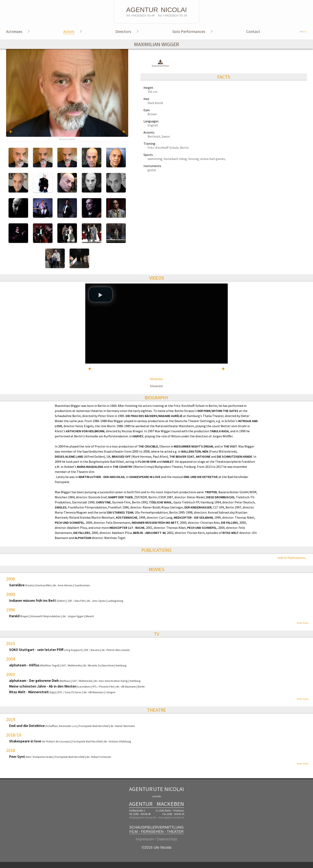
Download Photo (160, 64)
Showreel (156, 379)
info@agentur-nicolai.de (142, 817)
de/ (303, 31)
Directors (123, 31)
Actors (69, 31)
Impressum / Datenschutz (156, 839)
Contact (253, 31)
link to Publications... (292, 558)
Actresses (14, 31)
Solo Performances (189, 31)
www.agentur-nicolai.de (171, 817)
